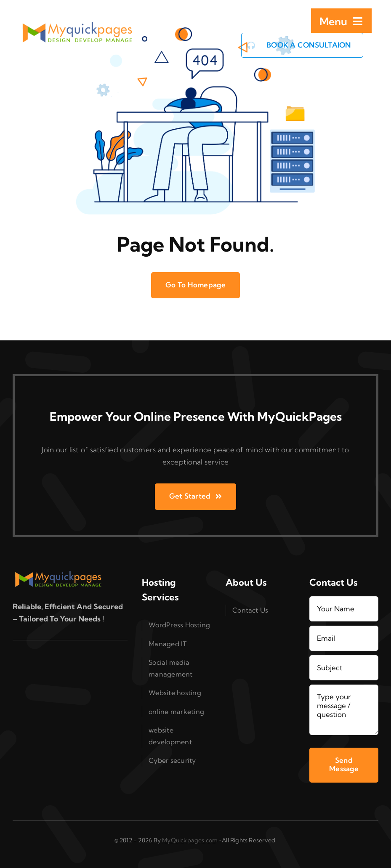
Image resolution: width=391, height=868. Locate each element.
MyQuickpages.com (190, 840)
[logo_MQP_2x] (78, 25)
